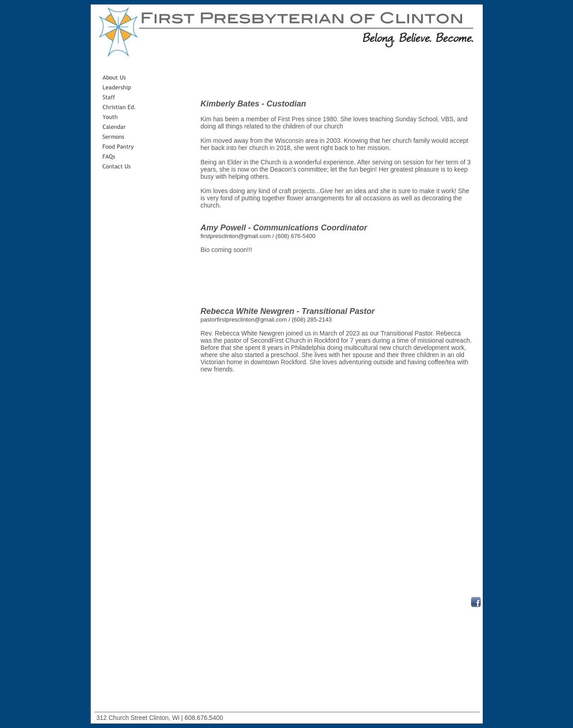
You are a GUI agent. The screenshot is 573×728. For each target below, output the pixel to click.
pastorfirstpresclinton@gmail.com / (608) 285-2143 (266, 320)
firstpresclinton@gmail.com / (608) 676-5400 (258, 236)
